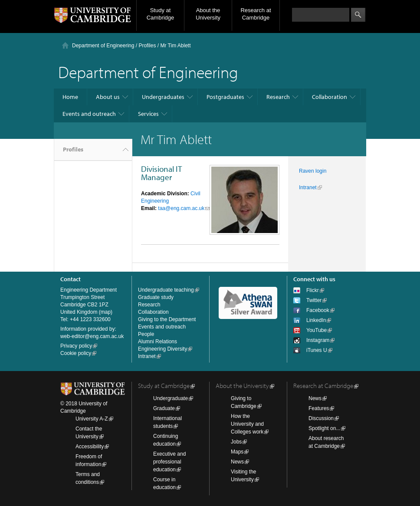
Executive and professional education (169, 462)
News (237, 462)
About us (108, 97)
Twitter (314, 300)
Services (148, 114)
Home (70, 97)
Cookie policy (76, 353)
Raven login (313, 171)
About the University (208, 14)
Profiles (73, 149)
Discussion (321, 418)
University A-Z (92, 419)
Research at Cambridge (256, 14)
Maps (237, 452)
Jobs (236, 442)
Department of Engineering (103, 46)
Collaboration (330, 97)
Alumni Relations (157, 342)
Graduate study (156, 297)
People (146, 334)
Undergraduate (171, 398)
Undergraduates (163, 97)
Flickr (313, 290)
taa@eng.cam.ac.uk (181, 208)
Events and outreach (89, 114)
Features (319, 408)
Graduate (164, 408)
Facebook (318, 310)
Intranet (308, 187)
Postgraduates (225, 97)
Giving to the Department (167, 319)
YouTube (317, 330)
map (106, 312)
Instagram (318, 340)
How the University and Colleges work (247, 424)
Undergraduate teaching (166, 290)
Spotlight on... (324, 428)
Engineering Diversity (162, 349)
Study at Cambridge (161, 14)
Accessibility (90, 447)
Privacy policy (76, 346)
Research (278, 97)
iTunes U (317, 350)
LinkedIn (316, 320)
